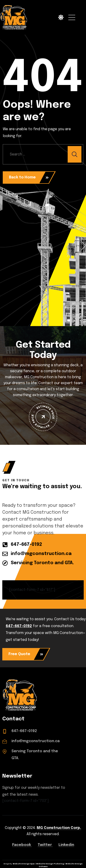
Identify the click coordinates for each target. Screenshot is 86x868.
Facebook (22, 845)
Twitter (45, 845)
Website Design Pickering (50, 864)
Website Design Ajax (24, 864)
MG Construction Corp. (59, 828)
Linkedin (66, 845)
